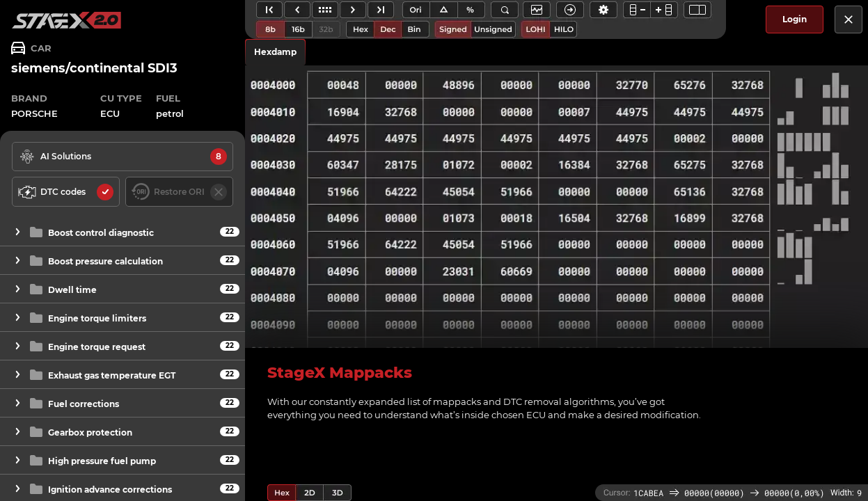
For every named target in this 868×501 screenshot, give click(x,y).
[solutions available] (123, 157)
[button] (123, 232)
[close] (849, 19)
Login (795, 19)
